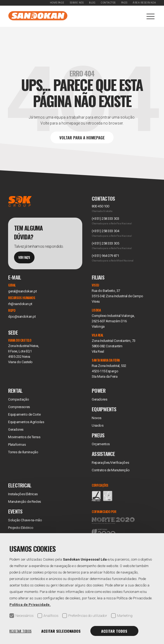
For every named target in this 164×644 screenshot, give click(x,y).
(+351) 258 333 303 (105, 219)
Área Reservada (144, 3)
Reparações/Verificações (110, 463)
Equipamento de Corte (24, 414)
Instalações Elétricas (23, 494)
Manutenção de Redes (25, 502)
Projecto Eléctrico (21, 528)
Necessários (21, 616)
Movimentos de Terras (24, 437)
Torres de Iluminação (23, 452)
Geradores (16, 429)
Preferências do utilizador (85, 616)
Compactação (18, 399)
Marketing (122, 616)
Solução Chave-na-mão (25, 520)
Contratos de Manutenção (111, 470)
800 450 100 (100, 206)
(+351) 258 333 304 (105, 231)
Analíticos (48, 616)
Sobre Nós (77, 3)
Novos (97, 418)
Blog (92, 3)
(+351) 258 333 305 (105, 243)
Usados (98, 425)
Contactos (108, 3)
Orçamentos (101, 444)
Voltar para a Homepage (82, 137)
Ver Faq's (24, 257)
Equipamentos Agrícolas (26, 422)
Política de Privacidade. (30, 605)
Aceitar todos (114, 631)
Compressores (19, 407)
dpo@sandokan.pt (22, 316)
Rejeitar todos (20, 631)
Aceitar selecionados (61, 631)
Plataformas (17, 445)
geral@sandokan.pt (23, 291)
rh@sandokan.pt (20, 304)
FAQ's (124, 3)
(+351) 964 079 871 (105, 256)
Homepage (57, 3)
